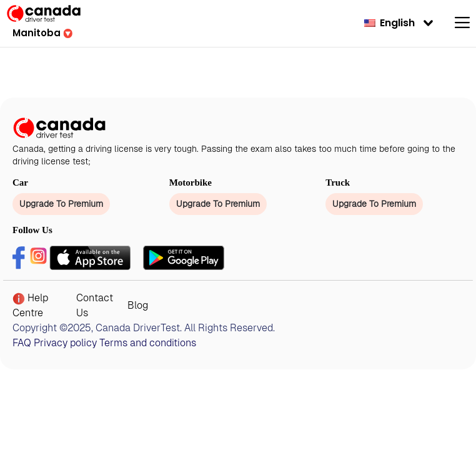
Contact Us (95, 305)
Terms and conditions (148, 343)
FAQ (22, 343)
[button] (42, 33)
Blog (138, 305)
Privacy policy (65, 343)
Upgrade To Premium (61, 204)
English (389, 23)
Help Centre (30, 305)
